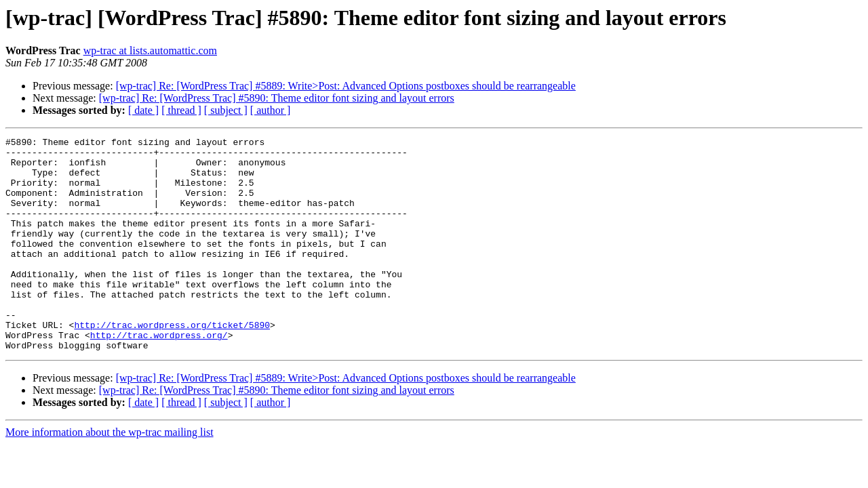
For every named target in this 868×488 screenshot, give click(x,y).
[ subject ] (226, 110)
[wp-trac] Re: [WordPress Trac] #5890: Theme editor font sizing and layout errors (277, 98)
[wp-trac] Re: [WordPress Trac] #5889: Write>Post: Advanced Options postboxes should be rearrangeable (346, 86)
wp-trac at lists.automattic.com (150, 50)
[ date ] (143, 110)
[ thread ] (181, 110)
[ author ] (271, 110)
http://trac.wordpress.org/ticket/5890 (172, 363)
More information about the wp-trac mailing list (110, 475)
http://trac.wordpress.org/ (159, 375)
